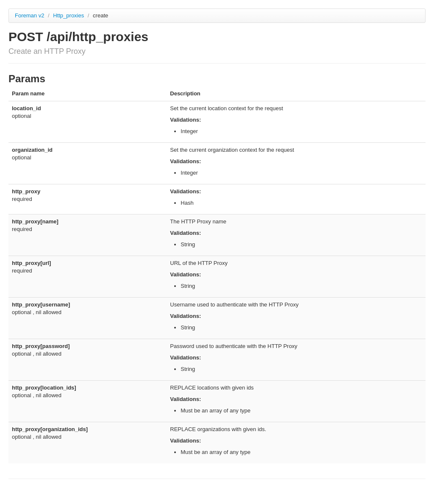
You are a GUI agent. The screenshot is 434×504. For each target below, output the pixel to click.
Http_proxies (69, 15)
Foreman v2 (29, 15)
